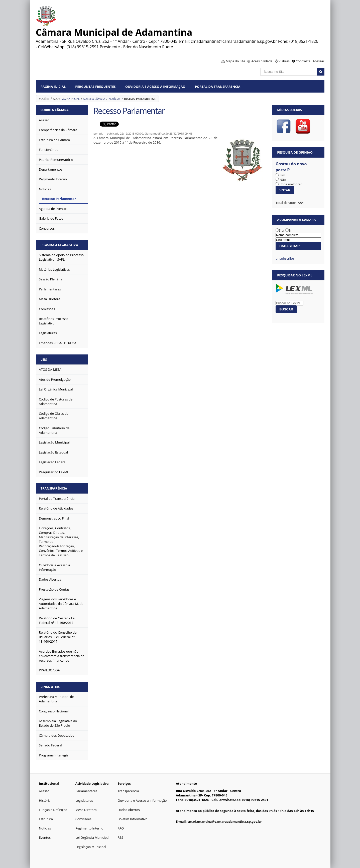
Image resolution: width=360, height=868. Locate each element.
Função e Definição (53, 810)
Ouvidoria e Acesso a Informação (142, 800)
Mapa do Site (235, 61)
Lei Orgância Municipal (92, 837)
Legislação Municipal (91, 847)
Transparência (54, 488)
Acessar (319, 61)
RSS (121, 837)
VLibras (284, 61)
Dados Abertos (129, 810)
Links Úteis (50, 687)
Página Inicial (53, 87)
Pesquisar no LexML (295, 275)
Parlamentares (86, 791)
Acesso (44, 791)
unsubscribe (285, 258)
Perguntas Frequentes (95, 87)
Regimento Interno (89, 828)
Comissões (83, 819)
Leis (44, 359)
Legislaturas (84, 800)
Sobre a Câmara (94, 99)
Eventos (45, 837)
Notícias (114, 99)
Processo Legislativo (59, 245)
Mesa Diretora (86, 810)
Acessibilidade (262, 61)
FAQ (121, 828)
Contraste (303, 61)
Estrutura (46, 819)
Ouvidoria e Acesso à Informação (155, 87)
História (45, 800)
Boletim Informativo (133, 819)
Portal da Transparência (218, 87)
